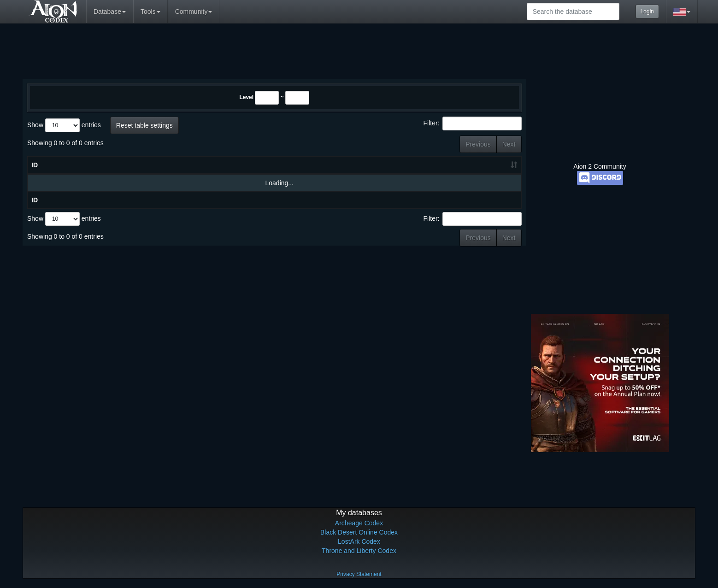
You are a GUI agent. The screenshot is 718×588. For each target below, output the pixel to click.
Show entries (64, 125)
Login (647, 12)
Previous (478, 144)
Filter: (473, 123)
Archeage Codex (359, 523)
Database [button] (110, 12)
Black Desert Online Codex (359, 532)
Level (246, 97)
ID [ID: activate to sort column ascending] (35, 165)
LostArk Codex (359, 541)
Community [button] (194, 12)
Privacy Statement (359, 574)
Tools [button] (150, 12)
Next (509, 144)
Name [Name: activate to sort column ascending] (133, 165)
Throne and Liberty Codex (359, 551)
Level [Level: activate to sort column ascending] (494, 165)
